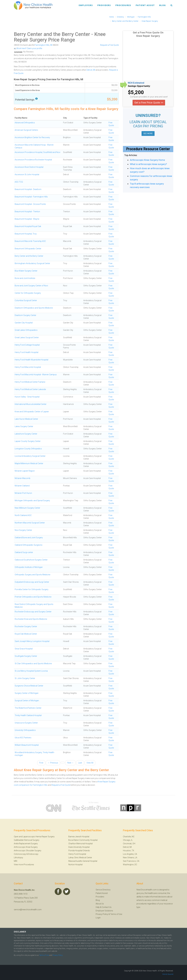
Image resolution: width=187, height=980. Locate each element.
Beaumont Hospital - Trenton (27, 212)
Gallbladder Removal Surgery (27, 840)
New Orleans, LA (130, 858)
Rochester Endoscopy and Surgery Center (33, 612)
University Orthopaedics (25, 730)
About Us (100, 904)
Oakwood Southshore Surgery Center (31, 560)
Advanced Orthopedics (25, 123)
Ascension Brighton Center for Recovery (32, 137)
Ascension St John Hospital (27, 174)
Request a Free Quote (109, 45)
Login (98, 918)
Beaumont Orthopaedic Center (28, 249)
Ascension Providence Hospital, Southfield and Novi (37, 152)
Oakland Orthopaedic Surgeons (29, 545)
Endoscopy (33, 854)
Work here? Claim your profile (28, 48)
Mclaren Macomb (23, 478)
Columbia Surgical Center (26, 300)
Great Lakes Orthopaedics (26, 330)
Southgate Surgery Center (26, 656)
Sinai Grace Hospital (24, 649)
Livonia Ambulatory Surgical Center (30, 456)
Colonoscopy (20, 854)
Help (98, 907)
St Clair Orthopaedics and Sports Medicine (33, 663)
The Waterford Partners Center (28, 708)
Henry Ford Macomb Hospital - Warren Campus (36, 375)
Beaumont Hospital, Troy (26, 234)
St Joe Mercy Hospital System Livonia (31, 671)
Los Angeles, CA (130, 854)
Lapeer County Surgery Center (28, 441)
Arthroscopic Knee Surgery (26, 847)
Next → (70, 763)
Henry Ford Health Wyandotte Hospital (31, 360)
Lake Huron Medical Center (26, 419)
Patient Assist (145, 5)
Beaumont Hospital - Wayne (27, 219)
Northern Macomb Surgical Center (30, 523)
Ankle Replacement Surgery (26, 844)
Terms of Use (116, 914)
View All (90, 763)
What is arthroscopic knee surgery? (148, 164)
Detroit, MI (91, 70)
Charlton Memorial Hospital (80, 844)
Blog (163, 5)
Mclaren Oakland (22, 486)
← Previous (53, 763)
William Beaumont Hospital (27, 745)
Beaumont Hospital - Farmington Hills (31, 197)
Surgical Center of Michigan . (27, 701)
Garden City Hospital (24, 323)
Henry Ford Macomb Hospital (28, 367)
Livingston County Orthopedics (28, 449)
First (41, 763)
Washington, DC (130, 865)
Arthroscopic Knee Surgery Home (147, 160)
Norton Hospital (75, 865)
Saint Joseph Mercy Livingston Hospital (32, 641)
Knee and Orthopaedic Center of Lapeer (32, 412)
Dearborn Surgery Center (25, 315)
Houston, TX (129, 851)
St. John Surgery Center (25, 678)
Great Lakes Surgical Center (27, 337)
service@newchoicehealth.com (28, 910)
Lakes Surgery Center (24, 426)
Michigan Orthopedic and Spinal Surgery (32, 500)
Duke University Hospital (79, 847)
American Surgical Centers (26, 130)
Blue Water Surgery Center (26, 271)
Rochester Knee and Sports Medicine (31, 619)
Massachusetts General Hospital (83, 861)
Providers (104, 5)
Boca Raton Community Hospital (83, 840)
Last (80, 763)
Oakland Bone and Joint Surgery (29, 538)
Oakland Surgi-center (24, 552)
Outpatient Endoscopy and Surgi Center (32, 582)
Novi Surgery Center (23, 530)
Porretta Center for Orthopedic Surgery (32, 589)
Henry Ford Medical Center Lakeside (30, 389)
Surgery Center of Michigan (27, 693)
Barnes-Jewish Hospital (79, 837)
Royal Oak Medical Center (26, 634)
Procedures (123, 5)
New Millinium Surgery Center (27, 508)
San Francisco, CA (131, 861)
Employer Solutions (104, 911)
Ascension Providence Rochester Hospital (33, 160)
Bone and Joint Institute (25, 278)
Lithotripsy (18, 858)
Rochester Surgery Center (26, 626)
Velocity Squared (168, 974)
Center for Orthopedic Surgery (28, 293)
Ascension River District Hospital (29, 167)
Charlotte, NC (129, 837)
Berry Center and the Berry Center (52, 34)
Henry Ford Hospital (77, 854)
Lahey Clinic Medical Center (80, 858)
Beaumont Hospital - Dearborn (28, 189)
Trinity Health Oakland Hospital (28, 715)
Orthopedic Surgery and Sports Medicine (32, 575)
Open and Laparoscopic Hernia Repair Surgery (34, 837)
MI (51, 45)
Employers (86, 5)
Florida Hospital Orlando (79, 851)
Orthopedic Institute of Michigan (29, 567)
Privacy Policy (102, 914)
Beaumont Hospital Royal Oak (28, 226)
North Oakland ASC (23, 515)
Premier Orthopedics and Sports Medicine (33, 597)
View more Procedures (24, 865)
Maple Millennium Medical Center (29, 463)
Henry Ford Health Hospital (27, 352)
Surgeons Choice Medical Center (29, 686)
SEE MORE (148, 134)
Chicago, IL (128, 840)
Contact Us (107, 907)
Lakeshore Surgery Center (26, 434)
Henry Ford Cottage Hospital (27, 345)
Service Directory (103, 890)
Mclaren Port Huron (23, 493)
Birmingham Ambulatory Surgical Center (32, 263)
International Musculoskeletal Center (31, 404)
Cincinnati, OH (129, 844)
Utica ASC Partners (23, 738)
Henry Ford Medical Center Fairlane (30, 382)
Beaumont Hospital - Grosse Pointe (30, 204)
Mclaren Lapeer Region (25, 471)
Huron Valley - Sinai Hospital (27, 397)
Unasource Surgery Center (26, 723)
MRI (16, 861)
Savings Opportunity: (139, 86)
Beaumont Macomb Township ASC (30, 241)
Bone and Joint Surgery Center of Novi (31, 286)
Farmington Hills (42, 45)
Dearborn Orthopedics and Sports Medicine (34, 308)
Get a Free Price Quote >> (149, 103)
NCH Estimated (136, 83)
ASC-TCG (19, 182)
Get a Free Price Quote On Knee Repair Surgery (148, 34)
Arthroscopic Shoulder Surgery (28, 851)
